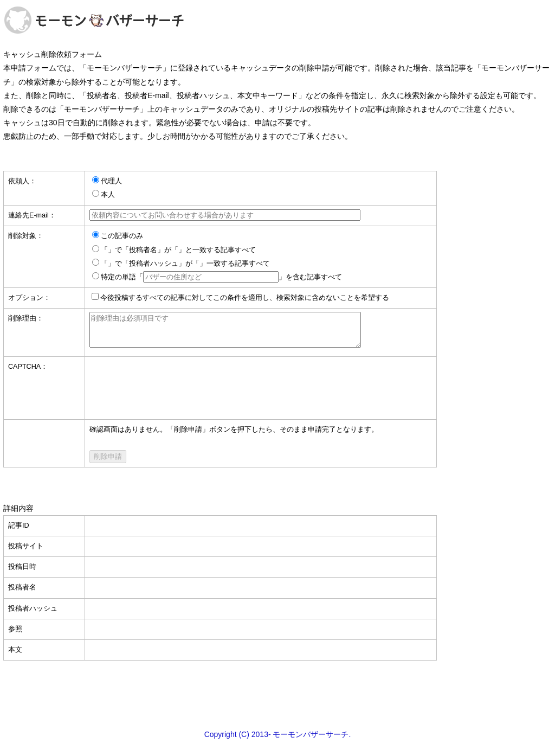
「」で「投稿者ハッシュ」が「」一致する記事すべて (185, 264)
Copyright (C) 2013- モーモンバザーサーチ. (278, 741)
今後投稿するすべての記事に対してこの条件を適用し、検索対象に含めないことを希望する (245, 298)
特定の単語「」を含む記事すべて (221, 277)
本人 (108, 195)
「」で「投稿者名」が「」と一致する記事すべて (178, 250)
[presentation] (172, 388)
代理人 (111, 181)
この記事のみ (122, 236)
